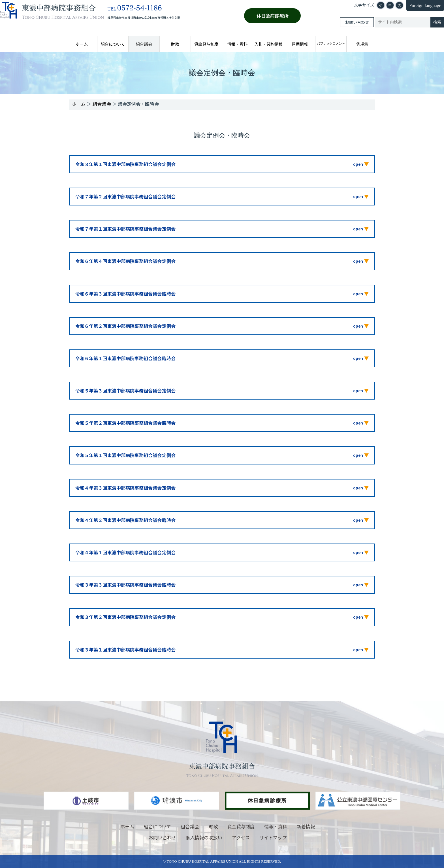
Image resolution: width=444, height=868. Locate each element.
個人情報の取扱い (204, 837)
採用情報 (300, 44)
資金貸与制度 (206, 44)
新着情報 (306, 826)
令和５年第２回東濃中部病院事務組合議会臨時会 (125, 423)
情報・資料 (237, 44)
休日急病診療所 (273, 16)
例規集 (362, 44)
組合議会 (144, 44)
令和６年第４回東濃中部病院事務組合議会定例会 (125, 261)
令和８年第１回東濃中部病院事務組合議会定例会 (125, 164)
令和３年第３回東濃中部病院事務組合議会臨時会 (125, 585)
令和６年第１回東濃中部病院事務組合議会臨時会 (125, 358)
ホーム (82, 44)
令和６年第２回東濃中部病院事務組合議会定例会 (125, 326)
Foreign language (425, 6)
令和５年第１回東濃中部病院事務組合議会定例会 (125, 455)
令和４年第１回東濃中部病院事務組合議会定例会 (125, 552)
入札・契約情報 (269, 44)
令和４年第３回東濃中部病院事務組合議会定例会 (125, 488)
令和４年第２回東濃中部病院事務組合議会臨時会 (125, 520)
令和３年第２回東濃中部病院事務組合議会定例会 (125, 617)
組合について (113, 44)
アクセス (241, 837)
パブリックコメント (331, 43)
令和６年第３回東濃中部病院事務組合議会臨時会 (125, 294)
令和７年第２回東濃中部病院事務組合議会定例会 (125, 196)
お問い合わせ (357, 22)
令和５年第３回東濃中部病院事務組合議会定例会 (125, 391)
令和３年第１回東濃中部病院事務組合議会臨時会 (125, 650)
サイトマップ (273, 837)
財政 (175, 44)
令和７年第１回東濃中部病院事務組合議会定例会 (125, 229)
